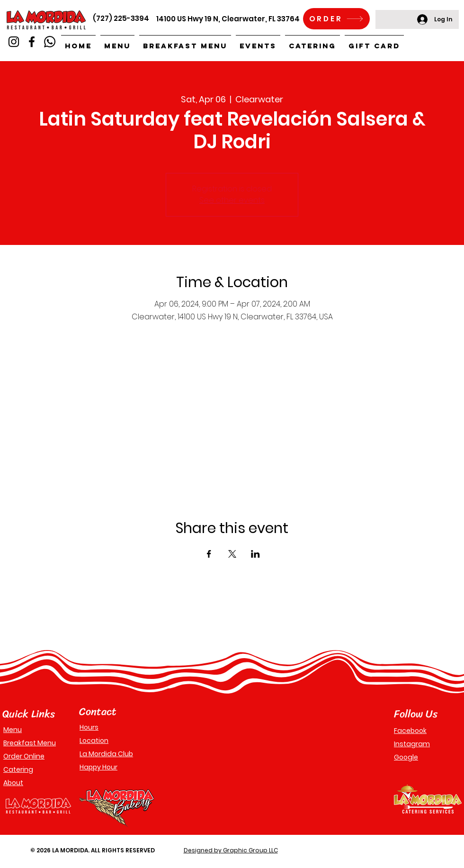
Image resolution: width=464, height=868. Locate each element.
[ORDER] (336, 19)
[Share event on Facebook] (209, 554)
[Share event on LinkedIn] (255, 554)
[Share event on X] (232, 554)
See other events (232, 200)
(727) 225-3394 (121, 18)
